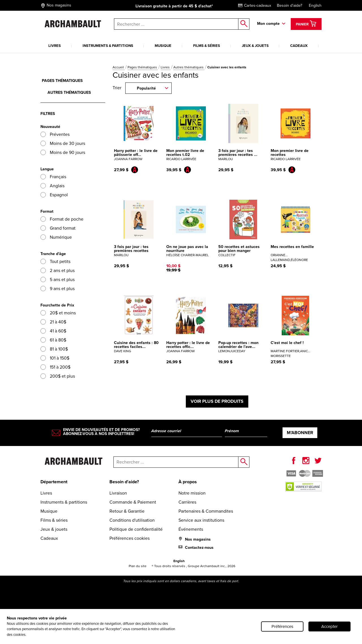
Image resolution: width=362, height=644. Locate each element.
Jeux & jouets (255, 46)
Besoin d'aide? (289, 6)
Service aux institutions (201, 520)
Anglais (52, 186)
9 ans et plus (58, 289)
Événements (191, 529)
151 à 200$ (55, 367)
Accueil (119, 67)
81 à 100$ (54, 349)
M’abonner (300, 433)
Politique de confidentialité (136, 529)
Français (53, 177)
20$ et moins (58, 313)
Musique (163, 46)
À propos (188, 482)
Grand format (58, 228)
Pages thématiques (143, 67)
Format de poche (62, 219)
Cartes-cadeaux (255, 6)
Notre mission (192, 493)
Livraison (118, 493)
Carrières (187, 502)
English (315, 6)
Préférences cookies (130, 538)
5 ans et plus (58, 279)
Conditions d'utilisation (132, 520)
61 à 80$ (53, 340)
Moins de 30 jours (63, 143)
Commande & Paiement (133, 502)
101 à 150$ (55, 358)
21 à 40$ (53, 322)
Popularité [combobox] (146, 88)
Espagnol (54, 195)
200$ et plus (58, 376)
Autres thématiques (189, 67)
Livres (55, 46)
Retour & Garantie (127, 511)
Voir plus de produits (217, 401)
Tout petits (55, 261)
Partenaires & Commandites (206, 511)
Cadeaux (299, 46)
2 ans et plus (58, 270)
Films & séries (207, 46)
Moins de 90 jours (63, 152)
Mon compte (268, 24)
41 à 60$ (53, 331)
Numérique (56, 237)
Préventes (55, 134)
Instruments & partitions (108, 46)
